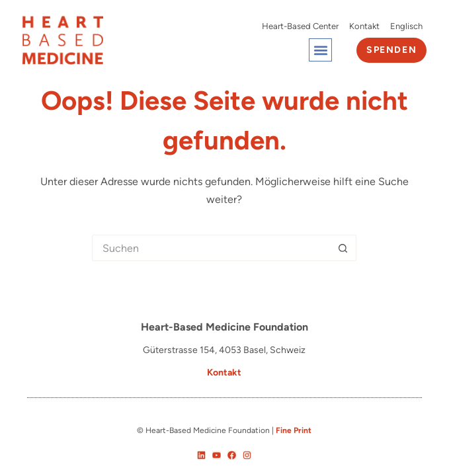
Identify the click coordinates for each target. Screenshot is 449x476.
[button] (320, 50)
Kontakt (364, 26)
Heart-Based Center (300, 26)
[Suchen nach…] (211, 248)
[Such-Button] (343, 248)
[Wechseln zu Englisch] (406, 26)
